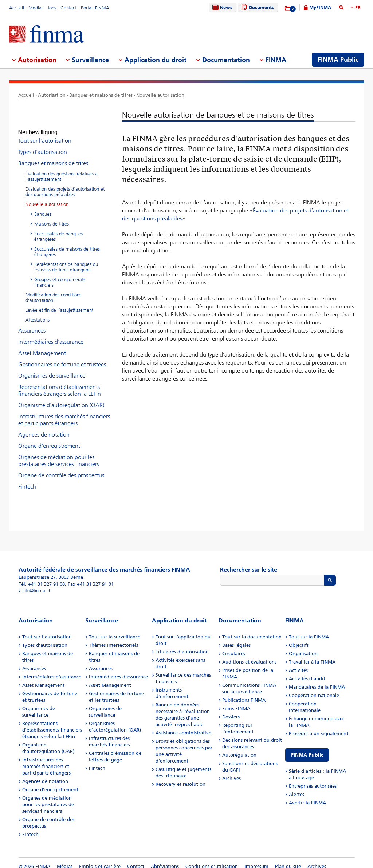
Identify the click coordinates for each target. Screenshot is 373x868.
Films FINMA (236, 702)
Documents (257, 7)
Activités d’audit (307, 672)
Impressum (256, 860)
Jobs (52, 8)
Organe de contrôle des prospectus (61, 469)
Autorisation (52, 95)
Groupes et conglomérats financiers (60, 276)
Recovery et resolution (180, 778)
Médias (36, 8)
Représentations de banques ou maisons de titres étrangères (66, 260)
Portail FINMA (95, 8)
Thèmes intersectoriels (113, 639)
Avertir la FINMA (307, 796)
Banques (43, 208)
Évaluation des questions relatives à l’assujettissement (62, 170)
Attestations (38, 313)
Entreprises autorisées (313, 779)
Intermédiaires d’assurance (51, 335)
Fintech (27, 480)
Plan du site (288, 860)
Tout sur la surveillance (115, 630)
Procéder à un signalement (319, 727)
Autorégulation (239, 748)
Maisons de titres (52, 217)
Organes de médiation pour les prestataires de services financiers (59, 454)
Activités (298, 664)
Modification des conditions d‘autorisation (53, 291)
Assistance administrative (183, 726)
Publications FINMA (244, 694)
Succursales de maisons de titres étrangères (67, 245)
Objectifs (299, 639)
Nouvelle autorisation (160, 95)
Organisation (303, 647)
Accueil (17, 8)
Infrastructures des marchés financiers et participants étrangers (64, 413)
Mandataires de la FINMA (317, 680)
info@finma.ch (37, 584)
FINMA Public (307, 748)
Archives (231, 772)
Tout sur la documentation (252, 630)
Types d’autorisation (43, 145)
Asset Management (42, 347)
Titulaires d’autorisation (182, 645)
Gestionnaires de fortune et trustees (62, 358)
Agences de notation (44, 428)
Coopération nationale (314, 689)
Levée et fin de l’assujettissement (59, 304)
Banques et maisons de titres (101, 95)
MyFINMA (320, 7)
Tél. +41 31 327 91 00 (42, 578)
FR (358, 7)
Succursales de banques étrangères (58, 230)
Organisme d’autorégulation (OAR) (61, 399)
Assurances (32, 324)
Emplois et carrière (100, 860)
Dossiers (231, 710)
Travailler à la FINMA (312, 655)
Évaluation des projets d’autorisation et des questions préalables (65, 185)
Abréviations (165, 860)
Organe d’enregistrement (49, 439)
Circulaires (234, 647)
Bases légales (236, 639)
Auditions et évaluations (249, 655)
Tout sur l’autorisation (45, 134)
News (221, 7)
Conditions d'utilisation (212, 860)
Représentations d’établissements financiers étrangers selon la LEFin (60, 384)
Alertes (297, 788)
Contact (68, 8)
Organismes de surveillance (52, 369)
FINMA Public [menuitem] (338, 60)
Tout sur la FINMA (309, 630)
